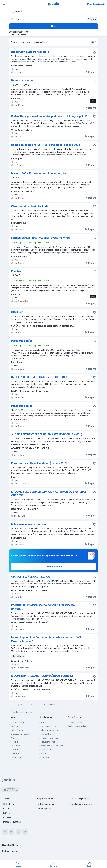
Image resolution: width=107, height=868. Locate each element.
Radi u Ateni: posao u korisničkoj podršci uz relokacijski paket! (49, 116)
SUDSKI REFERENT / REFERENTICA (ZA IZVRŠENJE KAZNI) (47, 434)
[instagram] (12, 832)
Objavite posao (44, 808)
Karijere (7, 813)
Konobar (16, 271)
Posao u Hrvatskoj (12, 822)
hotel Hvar (44, 753)
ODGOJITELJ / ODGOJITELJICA (31, 577)
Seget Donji (16, 757)
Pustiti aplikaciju (96, 4)
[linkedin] (25, 832)
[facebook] (5, 832)
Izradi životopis (54, 567)
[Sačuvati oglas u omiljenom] (95, 52)
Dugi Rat (15, 753)
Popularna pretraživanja (81, 804)
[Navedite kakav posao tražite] (53, 11)
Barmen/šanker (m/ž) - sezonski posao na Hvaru (40, 238)
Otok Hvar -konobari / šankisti (29, 206)
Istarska (15, 742)
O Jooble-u (9, 804)
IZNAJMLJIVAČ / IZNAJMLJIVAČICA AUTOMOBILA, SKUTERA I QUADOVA (49, 494)
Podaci (7, 808)
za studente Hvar (47, 742)
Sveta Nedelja (17, 722)
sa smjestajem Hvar (48, 726)
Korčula (14, 726)
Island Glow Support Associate (30, 52)
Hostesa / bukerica (23, 80)
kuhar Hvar (44, 757)
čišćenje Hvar (45, 734)
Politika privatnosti (11, 851)
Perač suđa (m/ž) (22, 341)
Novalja (14, 750)
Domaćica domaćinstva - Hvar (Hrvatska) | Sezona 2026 (46, 145)
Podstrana (16, 746)
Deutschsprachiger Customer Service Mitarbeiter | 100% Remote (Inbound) (46, 639)
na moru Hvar (45, 722)
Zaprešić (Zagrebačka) (21, 734)
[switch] (94, 42)
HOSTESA (17, 312)
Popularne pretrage (22, 712)
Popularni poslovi (75, 722)
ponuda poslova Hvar (49, 738)
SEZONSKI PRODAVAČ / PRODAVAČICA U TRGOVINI (42, 676)
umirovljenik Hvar (47, 750)
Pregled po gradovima (77, 726)
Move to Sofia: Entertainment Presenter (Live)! (40, 173)
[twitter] (18, 832)
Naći (54, 26)
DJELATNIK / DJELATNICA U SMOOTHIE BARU (39, 377)
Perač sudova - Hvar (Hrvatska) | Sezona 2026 (39, 463)
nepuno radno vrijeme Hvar (51, 746)
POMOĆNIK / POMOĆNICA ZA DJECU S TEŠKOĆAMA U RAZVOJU (44, 607)
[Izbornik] (4, 4)
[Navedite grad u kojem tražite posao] (53, 19)
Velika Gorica (17, 730)
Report (90, 72)
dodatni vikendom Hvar (50, 730)
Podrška (7, 817)
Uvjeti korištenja (10, 845)
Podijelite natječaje (46, 804)
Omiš (13, 738)
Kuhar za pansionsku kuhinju (28, 524)
